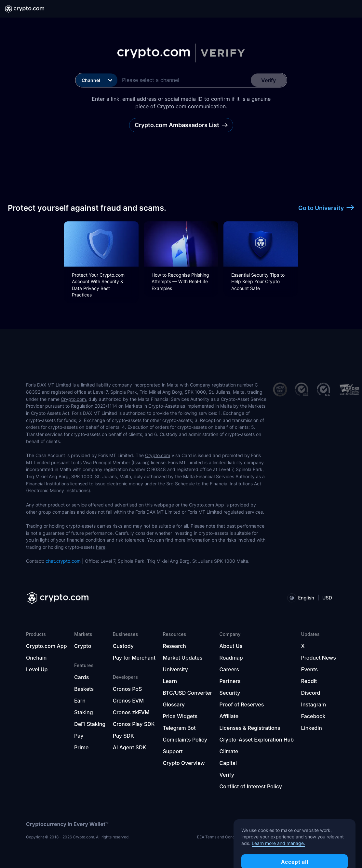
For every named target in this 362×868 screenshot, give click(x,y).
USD (327, 598)
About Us (231, 646)
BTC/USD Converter (187, 693)
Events (309, 669)
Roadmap (231, 658)
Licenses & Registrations (250, 728)
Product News (319, 658)
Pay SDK (123, 736)
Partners (230, 681)
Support (173, 751)
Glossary (174, 704)
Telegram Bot (179, 728)
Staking (83, 712)
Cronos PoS (127, 689)
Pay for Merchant (134, 658)
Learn (170, 681)
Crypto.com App (47, 646)
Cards (81, 677)
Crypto (83, 646)
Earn (80, 701)
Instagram (314, 704)
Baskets (84, 689)
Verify (227, 775)
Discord (311, 693)
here (101, 547)
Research (174, 646)
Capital (228, 763)
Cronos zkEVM (131, 712)
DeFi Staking (90, 724)
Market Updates (182, 658)
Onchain (36, 658)
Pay (79, 736)
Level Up (37, 669)
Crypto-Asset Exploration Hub (257, 740)
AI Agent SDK (130, 747)
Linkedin (312, 728)
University (175, 669)
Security (230, 693)
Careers (229, 669)
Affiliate (229, 716)
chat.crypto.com (63, 561)
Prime (81, 747)
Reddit (309, 681)
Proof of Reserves (242, 704)
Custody (123, 646)
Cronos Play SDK (134, 724)
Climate (229, 751)
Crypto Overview (184, 763)
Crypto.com (73, 399)
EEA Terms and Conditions (221, 837)
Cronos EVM (128, 701)
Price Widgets (180, 716)
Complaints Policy (185, 740)
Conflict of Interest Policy (251, 786)
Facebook (313, 716)
